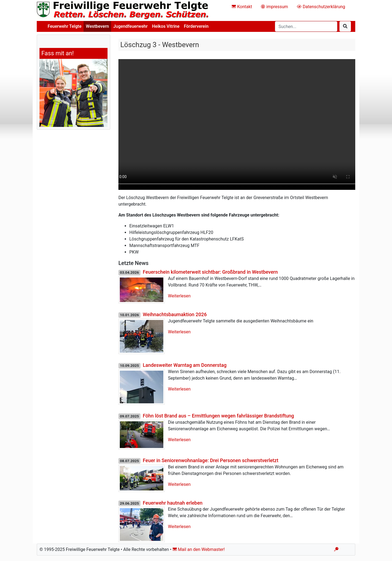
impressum (274, 7)
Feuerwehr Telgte (65, 26)
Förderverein (196, 26)
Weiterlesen (179, 296)
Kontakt (242, 7)
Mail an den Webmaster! (199, 549)
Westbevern (97, 26)
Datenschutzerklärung (321, 7)
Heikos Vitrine (166, 26)
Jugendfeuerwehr (130, 26)
